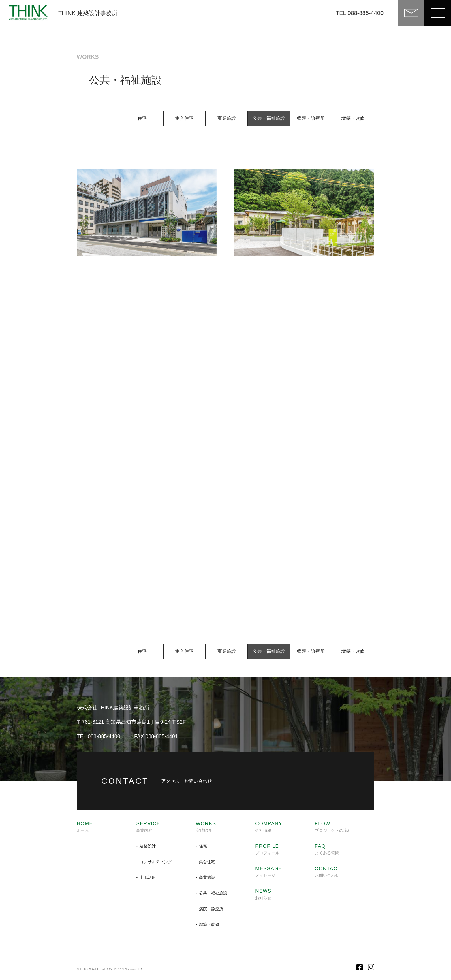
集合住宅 (184, 118)
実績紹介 (206, 827)
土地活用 (148, 877)
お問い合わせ (328, 872)
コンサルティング (156, 862)
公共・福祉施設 (213, 893)
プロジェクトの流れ (333, 827)
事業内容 (148, 827)
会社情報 (269, 827)
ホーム (85, 827)
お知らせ (263, 894)
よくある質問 (327, 849)
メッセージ (269, 872)
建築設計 (148, 846)
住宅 (142, 118)
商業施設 (227, 118)
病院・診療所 (311, 118)
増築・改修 (353, 118)
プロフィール (267, 849)
